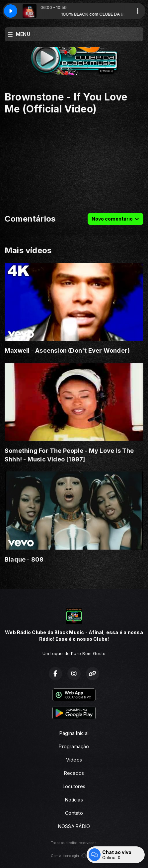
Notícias (74, 800)
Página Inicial (74, 733)
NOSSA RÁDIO (74, 826)
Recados (74, 773)
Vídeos (74, 760)
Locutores (74, 786)
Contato (74, 813)
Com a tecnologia (74, 856)
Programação (74, 746)
